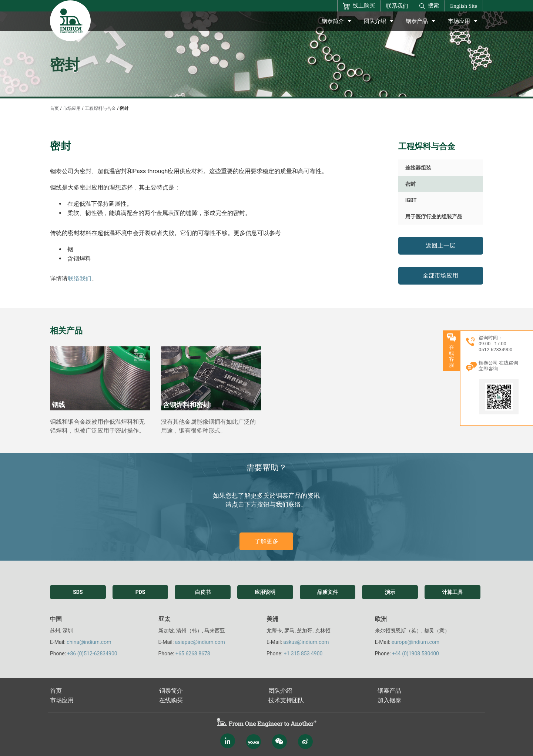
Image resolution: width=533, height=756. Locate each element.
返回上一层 (440, 246)
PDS (140, 592)
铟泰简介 (333, 21)
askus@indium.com (306, 642)
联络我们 (80, 278)
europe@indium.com (415, 642)
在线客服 (525, 350)
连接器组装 (418, 168)
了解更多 (266, 541)
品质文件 (328, 592)
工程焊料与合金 (100, 108)
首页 (54, 108)
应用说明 (265, 592)
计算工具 (452, 592)
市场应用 (459, 21)
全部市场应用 (440, 275)
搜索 (429, 6)
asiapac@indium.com (200, 642)
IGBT (411, 200)
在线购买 (171, 700)
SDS (78, 592)
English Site (464, 6)
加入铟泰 (389, 700)
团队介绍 (375, 21)
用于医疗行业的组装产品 (434, 216)
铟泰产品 (417, 21)
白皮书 (203, 592)
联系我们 (397, 6)
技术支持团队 (286, 700)
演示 (390, 592)
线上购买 (359, 6)
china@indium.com (89, 642)
